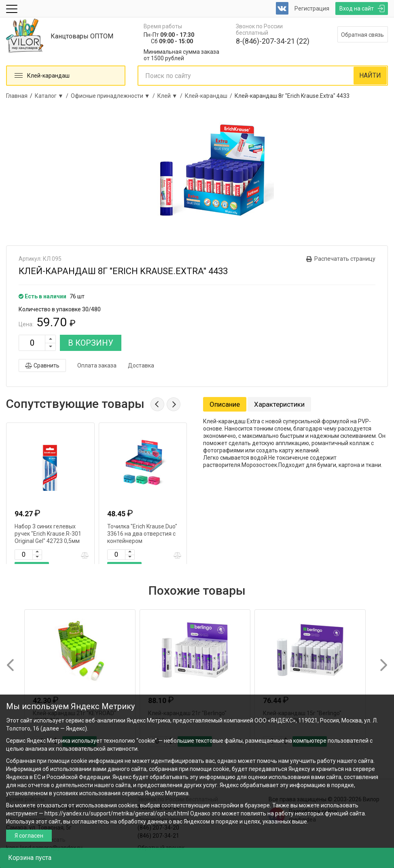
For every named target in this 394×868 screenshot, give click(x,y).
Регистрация (312, 8)
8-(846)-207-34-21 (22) (273, 41)
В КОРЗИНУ (91, 343)
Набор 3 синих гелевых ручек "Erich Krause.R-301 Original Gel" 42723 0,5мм (48, 534)
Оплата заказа (97, 365)
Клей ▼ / (171, 96)
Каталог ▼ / (53, 96)
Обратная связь (362, 35)
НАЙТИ (370, 75)
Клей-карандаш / (210, 96)
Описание (225, 404)
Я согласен (29, 836)
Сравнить (42, 365)
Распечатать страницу (345, 259)
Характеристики (279, 404)
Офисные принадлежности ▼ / (114, 96)
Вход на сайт (357, 8)
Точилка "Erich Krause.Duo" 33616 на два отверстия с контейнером (142, 534)
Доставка (141, 365)
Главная (17, 96)
